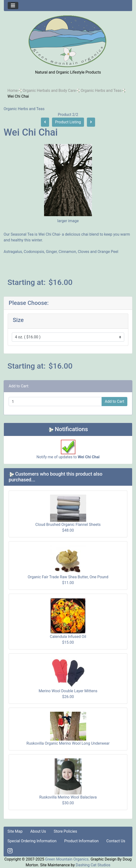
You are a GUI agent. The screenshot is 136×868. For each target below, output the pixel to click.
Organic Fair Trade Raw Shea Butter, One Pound (68, 577)
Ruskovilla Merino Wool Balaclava (68, 797)
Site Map (15, 831)
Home (13, 91)
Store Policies (65, 831)
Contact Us (116, 841)
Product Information (81, 841)
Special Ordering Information (32, 841)
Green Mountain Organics (67, 859)
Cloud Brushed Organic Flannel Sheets (68, 525)
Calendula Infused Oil (68, 637)
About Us (38, 831)
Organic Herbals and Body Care (49, 91)
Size (18, 320)
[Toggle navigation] (13, 6)
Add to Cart (114, 401)
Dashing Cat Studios (93, 865)
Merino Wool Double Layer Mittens (68, 691)
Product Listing (68, 122)
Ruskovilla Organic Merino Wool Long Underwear (68, 743)
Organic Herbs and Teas (101, 91)
